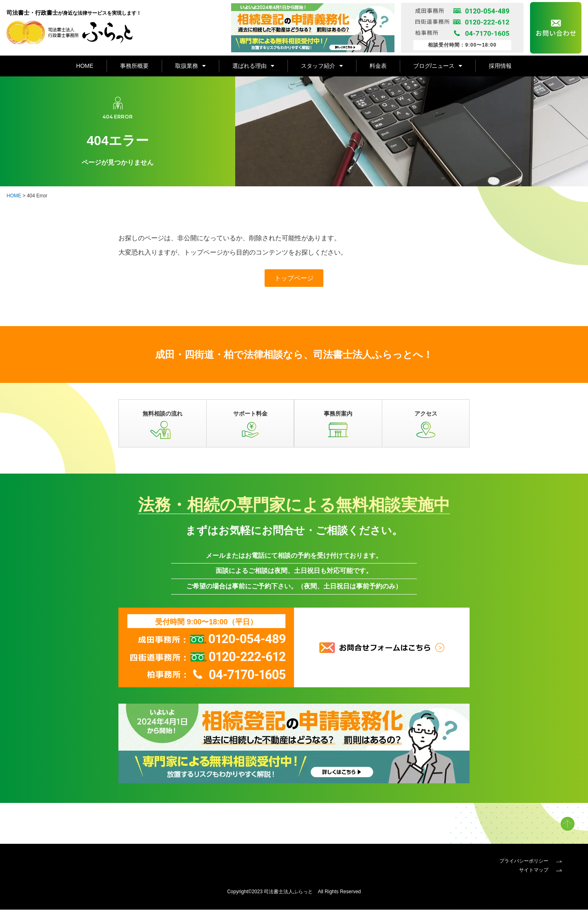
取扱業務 (190, 66)
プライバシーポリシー (531, 861)
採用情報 (500, 66)
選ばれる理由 (253, 66)
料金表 (378, 66)
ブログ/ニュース (438, 66)
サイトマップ (540, 870)
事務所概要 (134, 66)
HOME (85, 66)
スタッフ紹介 (322, 66)
